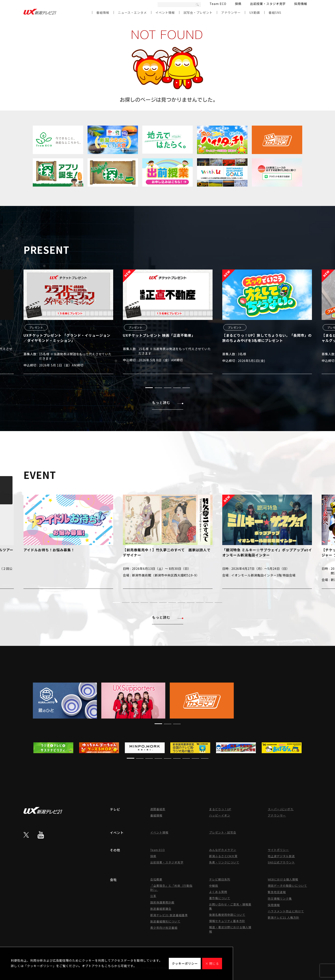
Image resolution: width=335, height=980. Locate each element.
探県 (238, 4)
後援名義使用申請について (227, 915)
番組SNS (275, 12)
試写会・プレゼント (198, 12)
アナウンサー (231, 12)
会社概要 (156, 879)
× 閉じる (212, 963)
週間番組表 (158, 809)
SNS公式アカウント (281, 862)
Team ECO (218, 4)
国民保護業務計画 (162, 902)
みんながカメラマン (223, 850)
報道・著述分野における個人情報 (230, 929)
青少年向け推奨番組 (164, 928)
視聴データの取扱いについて (287, 886)
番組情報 (103, 12)
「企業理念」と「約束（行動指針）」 (171, 888)
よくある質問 (218, 892)
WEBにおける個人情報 (283, 879)
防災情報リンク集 (280, 898)
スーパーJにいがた (281, 809)
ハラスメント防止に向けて (286, 911)
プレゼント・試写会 (223, 832)
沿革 (153, 896)
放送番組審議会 (161, 909)
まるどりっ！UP (220, 809)
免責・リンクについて (224, 862)
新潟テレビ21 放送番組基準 (169, 915)
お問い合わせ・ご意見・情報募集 (230, 906)
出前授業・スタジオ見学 (268, 4)
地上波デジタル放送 (281, 856)
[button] (149, 388)
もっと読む (168, 402)
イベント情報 (165, 12)
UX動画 (255, 12)
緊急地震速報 (277, 892)
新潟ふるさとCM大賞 (223, 856)
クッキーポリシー (185, 963)
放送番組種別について (165, 921)
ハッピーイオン (220, 815)
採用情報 (301, 4)
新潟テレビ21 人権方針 (283, 917)
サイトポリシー (278, 850)
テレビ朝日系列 (220, 879)
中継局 (214, 886)
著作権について (220, 898)
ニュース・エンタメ (132, 12)
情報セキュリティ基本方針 (227, 921)
